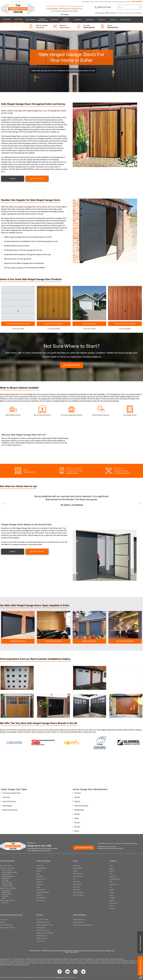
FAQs (74, 879)
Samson (77, 822)
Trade (140, 943)
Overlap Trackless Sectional (9, 873)
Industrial (39, 895)
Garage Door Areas (116, 963)
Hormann (78, 793)
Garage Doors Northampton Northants (35, 959)
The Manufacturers (42, 936)
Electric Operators (7, 871)
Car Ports (3, 922)
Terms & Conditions (78, 895)
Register (112, 871)
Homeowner (100, 13)
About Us (112, 868)
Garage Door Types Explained (45, 933)
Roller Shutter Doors (10, 810)
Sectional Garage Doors (8, 876)
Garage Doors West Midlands (7, 963)
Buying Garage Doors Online (44, 925)
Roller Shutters (125, 641)
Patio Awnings (40, 900)
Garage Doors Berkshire (6, 965)
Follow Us (112, 900)
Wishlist (139, 13)
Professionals (111, 13)
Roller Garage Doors (82, 963)
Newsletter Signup (115, 879)
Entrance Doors (41, 890)
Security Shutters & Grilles (7, 928)
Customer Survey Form (43, 930)
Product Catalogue (17, 268)
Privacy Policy (73, 952)
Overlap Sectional (41, 868)
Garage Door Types (93, 963)
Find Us (112, 906)
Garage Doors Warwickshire (87, 959)
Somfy (77, 831)
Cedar (76, 818)
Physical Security (41, 898)
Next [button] (139, 502)
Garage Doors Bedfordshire (117, 959)
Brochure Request (78, 874)
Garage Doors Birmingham (102, 959)
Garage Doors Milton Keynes (92, 961)
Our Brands (5, 903)
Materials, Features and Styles (8, 888)
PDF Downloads (77, 884)
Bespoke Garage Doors (43, 892)
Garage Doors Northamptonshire (71, 959)
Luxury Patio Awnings (6, 925)
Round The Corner (9, 801)
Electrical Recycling (42, 938)
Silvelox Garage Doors (31, 961)
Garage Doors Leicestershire (45, 961)
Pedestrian (40, 884)
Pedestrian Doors (6, 874)
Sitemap (112, 890)
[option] (71, 500)
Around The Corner (7, 882)
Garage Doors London (70, 963)
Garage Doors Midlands (122, 961)
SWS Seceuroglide (81, 806)
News (111, 874)
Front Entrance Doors (7, 886)
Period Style (5, 896)
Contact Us (121, 13)
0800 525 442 (103, 7)
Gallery (112, 895)
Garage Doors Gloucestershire (21, 965)
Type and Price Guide (6, 866)
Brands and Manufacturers (7, 900)
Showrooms (76, 887)
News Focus (113, 876)
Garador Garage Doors (6, 959)
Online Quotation (131, 13)
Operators (39, 882)
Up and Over (40, 866)
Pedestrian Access (7, 894)
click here (57, 977)
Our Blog (112, 898)
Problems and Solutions (43, 922)
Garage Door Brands (104, 963)
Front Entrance (4, 920)
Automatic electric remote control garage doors (12, 961)
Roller (38, 874)
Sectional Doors (54, 641)
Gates (38, 887)
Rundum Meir (79, 810)
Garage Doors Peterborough (108, 961)
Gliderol (77, 801)
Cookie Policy (113, 903)
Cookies (108, 951)
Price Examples (41, 928)
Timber (4, 898)
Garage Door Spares (79, 922)
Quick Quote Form (78, 876)
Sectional (6, 797)
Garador (77, 814)
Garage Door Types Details (7, 868)
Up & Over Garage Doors (12, 793)
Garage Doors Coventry (135, 961)
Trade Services (41, 941)
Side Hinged (18, 641)
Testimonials (76, 882)
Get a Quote (76, 866)
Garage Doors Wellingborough (54, 959)
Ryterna (77, 827)
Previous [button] (2, 502)
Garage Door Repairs (79, 920)
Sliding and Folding (7, 884)
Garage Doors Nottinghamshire (130, 963)
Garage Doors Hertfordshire (39, 963)
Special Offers (77, 890)
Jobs (111, 887)
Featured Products (7, 891)
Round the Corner (89, 641)
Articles (112, 892)
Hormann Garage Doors (19, 959)
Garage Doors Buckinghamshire (55, 963)
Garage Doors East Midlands (23, 963)
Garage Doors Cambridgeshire (76, 961)
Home (111, 866)
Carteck (77, 797)
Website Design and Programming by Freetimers (89, 951)
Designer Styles (6, 892)
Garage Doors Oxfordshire (60, 961)
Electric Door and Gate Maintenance (83, 925)
